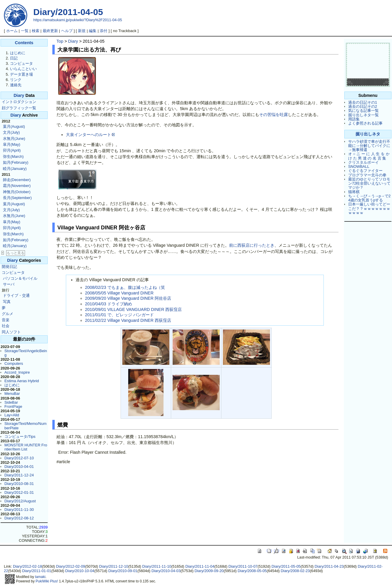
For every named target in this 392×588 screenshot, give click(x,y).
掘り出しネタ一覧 (363, 115)
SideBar (11, 402)
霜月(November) (17, 186)
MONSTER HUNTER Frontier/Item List (26, 447)
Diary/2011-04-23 (329, 566)
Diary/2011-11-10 (157, 566)
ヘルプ (67, 31)
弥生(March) (13, 156)
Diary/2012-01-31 (19, 492)
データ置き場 (21, 74)
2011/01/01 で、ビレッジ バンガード (119, 315)
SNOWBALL (359, 167)
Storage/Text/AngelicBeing (26, 353)
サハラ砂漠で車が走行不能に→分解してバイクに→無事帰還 (369, 146)
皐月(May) (12, 144)
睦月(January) (15, 169)
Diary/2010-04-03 (166, 571)
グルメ (7, 314)
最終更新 (50, 31)
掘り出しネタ (368, 134)
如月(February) (16, 162)
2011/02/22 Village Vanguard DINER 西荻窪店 (128, 320)
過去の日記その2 (363, 106)
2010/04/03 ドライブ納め (109, 304)
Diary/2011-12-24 (19, 475)
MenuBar (12, 394)
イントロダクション (19, 102)
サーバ (9, 284)
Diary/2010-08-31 (19, 484)
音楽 (6, 320)
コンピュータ (21, 63)
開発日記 (9, 267)
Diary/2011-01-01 (37, 571)
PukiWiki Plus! (47, 581)
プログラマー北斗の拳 (367, 175)
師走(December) (17, 180)
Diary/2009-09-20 (209, 571)
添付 (104, 31)
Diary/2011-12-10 (114, 566)
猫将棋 (354, 192)
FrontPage (13, 406)
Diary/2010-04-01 (19, 467)
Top (60, 41)
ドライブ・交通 (16, 295)
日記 (14, 58)
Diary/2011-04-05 (68, 12)
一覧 (25, 31)
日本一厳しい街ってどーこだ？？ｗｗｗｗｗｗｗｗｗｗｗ (369, 208)
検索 (36, 31)
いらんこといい (23, 69)
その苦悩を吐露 (273, 115)
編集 (93, 31)
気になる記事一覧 (363, 111)
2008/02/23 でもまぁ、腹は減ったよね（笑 (125, 287)
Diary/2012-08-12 (19, 518)
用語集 (354, 119)
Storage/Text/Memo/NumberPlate (25, 426)
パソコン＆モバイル (20, 278)
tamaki (40, 577)
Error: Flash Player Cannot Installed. (92, 452)
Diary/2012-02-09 (70, 566)
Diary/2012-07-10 (19, 458)
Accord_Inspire (17, 372)
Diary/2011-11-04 (200, 566)
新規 (82, 31)
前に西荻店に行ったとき (252, 245)
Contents (24, 43)
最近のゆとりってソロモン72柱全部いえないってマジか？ (369, 183)
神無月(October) (17, 192)
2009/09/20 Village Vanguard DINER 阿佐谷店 (128, 298)
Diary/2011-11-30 (19, 510)
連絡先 (16, 85)
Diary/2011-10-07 (243, 566)
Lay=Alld (12, 415)
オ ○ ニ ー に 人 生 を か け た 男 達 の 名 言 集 (369, 156)
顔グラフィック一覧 (19, 108)
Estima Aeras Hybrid (22, 381)
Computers (14, 363)
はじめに (18, 53)
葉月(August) (14, 126)
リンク (16, 80)
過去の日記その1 (363, 102)
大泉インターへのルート (90, 135)
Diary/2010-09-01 (123, 571)
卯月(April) (12, 150)
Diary (19, 95)
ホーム (12, 31)
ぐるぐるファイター (365, 171)
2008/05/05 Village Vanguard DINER (119, 293)
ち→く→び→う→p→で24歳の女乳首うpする (369, 198)
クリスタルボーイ (363, 162)
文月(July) (11, 132)
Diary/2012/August (20, 501)
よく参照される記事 (365, 123)
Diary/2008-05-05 (252, 571)
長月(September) (17, 198)
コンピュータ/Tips (20, 437)
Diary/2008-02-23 (295, 571)
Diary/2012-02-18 (27, 566)
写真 (7, 302)
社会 (6, 326)
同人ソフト (11, 332)
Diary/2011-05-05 (286, 566)
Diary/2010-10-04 (80, 571)
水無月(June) (14, 139)
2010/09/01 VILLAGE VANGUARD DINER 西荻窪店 (133, 309)
